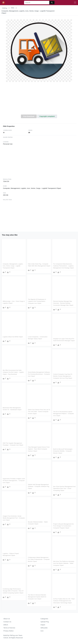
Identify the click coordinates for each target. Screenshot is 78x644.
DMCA (6, 625)
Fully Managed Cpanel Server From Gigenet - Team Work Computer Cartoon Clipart (39, 449)
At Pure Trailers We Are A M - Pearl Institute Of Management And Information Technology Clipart (64, 601)
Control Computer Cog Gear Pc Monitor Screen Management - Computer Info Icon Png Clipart (63, 376)
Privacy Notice (8, 631)
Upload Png (45, 622)
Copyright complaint (47, 116)
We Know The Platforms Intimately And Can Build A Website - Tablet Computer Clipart (64, 563)
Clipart (43, 625)
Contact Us (7, 622)
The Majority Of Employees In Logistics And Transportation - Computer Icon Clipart (37, 301)
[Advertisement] (39, 99)
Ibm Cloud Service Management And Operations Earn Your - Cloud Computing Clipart (64, 488)
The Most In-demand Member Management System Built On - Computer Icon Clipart (37, 597)
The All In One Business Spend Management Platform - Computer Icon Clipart (64, 414)
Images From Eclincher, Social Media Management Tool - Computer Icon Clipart (14, 518)
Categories (44, 619)
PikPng (5, 8)
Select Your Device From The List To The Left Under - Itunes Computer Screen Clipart (39, 412)
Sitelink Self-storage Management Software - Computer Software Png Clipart (39, 486)
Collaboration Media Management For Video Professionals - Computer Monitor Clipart (39, 559)
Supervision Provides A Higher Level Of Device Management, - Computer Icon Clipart (14, 481)
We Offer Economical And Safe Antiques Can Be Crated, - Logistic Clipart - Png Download (13, 372)
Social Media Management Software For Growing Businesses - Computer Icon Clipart (39, 374)
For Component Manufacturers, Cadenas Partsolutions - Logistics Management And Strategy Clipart (63, 266)
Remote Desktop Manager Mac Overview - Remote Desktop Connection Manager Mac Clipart (63, 303)
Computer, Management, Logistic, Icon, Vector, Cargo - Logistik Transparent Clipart (13, 266)
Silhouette (44, 628)
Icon (42, 631)
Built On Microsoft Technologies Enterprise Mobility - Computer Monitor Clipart (63, 451)
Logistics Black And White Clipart (13, 337)
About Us (7, 619)
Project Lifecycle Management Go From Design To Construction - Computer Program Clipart (63, 526)
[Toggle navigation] (75, 3)
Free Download (29, 116)
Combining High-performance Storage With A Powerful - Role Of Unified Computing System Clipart (13, 591)
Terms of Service (9, 628)
